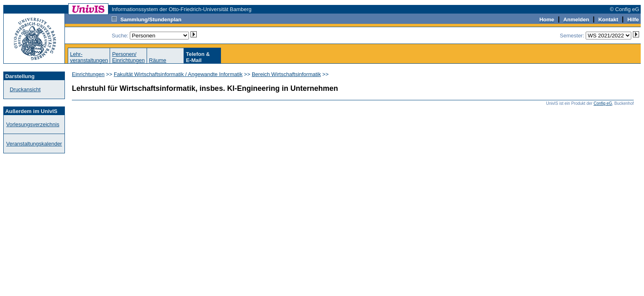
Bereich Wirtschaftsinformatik (286, 74)
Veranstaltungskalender (34, 144)
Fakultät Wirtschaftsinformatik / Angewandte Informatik (178, 74)
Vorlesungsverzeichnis (33, 124)
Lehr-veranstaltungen (89, 57)
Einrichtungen (88, 74)
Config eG (603, 103)
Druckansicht (25, 89)
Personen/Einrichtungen (129, 57)
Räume (158, 60)
